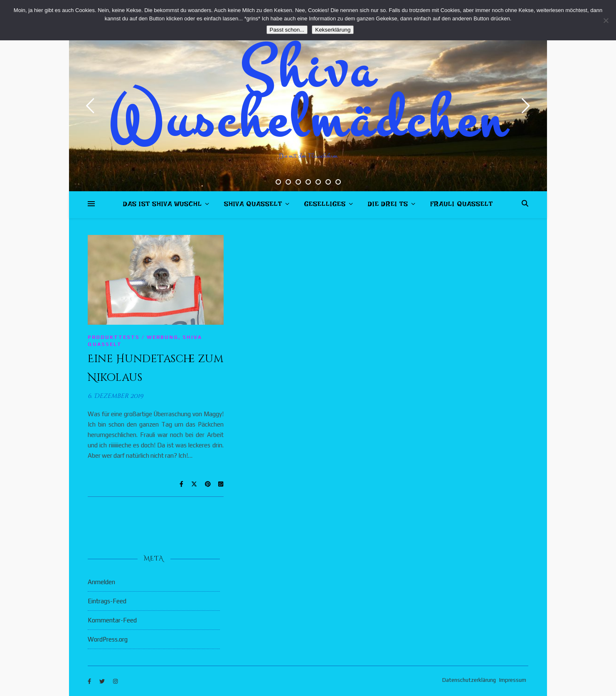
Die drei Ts (388, 206)
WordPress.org (108, 639)
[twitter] (103, 681)
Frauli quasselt (462, 206)
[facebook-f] (90, 681)
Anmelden (101, 582)
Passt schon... (287, 30)
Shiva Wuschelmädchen (308, 96)
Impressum (513, 680)
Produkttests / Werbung (133, 337)
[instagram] (115, 681)
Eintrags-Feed (107, 601)
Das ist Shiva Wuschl (163, 206)
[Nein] (606, 20)
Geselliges (325, 206)
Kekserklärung (333, 30)
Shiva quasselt (253, 206)
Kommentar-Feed (112, 620)
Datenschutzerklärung (469, 680)
